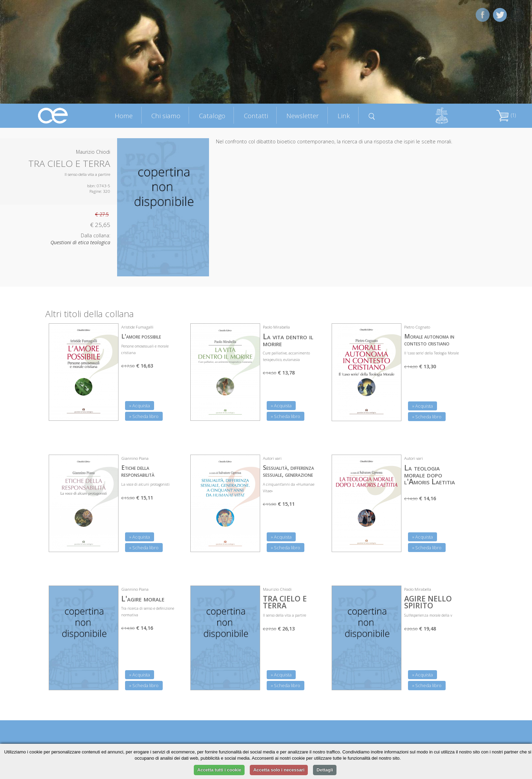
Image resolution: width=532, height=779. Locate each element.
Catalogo (212, 116)
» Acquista (140, 406)
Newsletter (303, 116)
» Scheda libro (144, 416)
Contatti (256, 116)
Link (344, 116)
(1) (506, 115)
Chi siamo (166, 116)
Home (124, 116)
